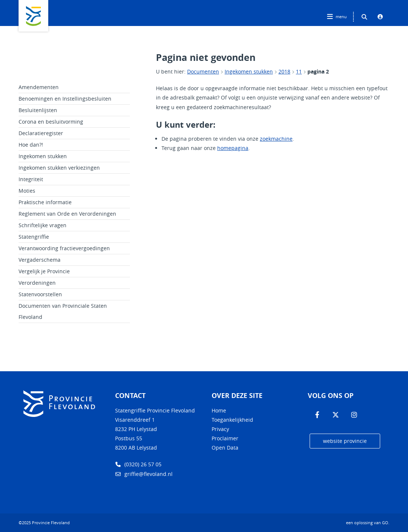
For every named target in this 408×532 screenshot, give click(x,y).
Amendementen (39, 87)
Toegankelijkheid (232, 420)
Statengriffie (34, 237)
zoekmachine (276, 139)
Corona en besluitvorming (51, 122)
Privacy (220, 429)
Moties (27, 191)
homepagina (233, 148)
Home (219, 410)
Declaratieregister (41, 133)
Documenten (203, 71)
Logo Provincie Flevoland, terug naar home (33, 16)
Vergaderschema (40, 260)
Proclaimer (225, 438)
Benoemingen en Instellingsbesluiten (65, 99)
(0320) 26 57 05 (138, 464)
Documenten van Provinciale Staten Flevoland (63, 311)
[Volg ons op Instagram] (354, 415)
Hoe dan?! (31, 145)
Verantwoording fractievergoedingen (64, 248)
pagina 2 (318, 71)
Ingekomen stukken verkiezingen (59, 168)
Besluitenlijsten (38, 110)
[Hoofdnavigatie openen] (338, 17)
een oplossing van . (368, 523)
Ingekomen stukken (249, 71)
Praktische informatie (45, 202)
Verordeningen (37, 283)
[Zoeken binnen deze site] (364, 17)
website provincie (345, 441)
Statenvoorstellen (40, 294)
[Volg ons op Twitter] (336, 415)
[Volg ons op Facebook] (317, 415)
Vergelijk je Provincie (44, 271)
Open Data (225, 448)
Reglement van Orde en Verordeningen (67, 214)
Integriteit (31, 179)
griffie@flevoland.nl (144, 474)
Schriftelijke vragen (43, 225)
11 (299, 71)
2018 (284, 71)
